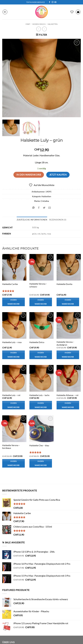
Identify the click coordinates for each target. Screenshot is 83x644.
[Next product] (39, 29)
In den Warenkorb (29, 175)
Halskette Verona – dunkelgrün (65, 343)
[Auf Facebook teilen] (39, 208)
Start (28, 24)
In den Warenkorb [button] (13, 302)
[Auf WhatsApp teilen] (33, 208)
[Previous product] (44, 29)
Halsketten (53, 24)
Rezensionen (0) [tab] (58, 220)
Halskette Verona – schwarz (38, 285)
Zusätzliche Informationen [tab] (32, 220)
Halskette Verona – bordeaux (11, 447)
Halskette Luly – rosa (12, 342)
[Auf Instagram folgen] (53, 2)
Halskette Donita (64, 284)
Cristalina (45, 201)
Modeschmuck (39, 24)
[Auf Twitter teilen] (44, 208)
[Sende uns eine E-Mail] (55, 2)
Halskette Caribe (10, 284)
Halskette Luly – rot (11, 395)
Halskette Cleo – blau (39, 445)
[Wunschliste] (72, 12)
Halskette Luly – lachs (39, 395)
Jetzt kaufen (58, 175)
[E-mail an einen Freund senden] (50, 208)
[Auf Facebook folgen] (50, 2)
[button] (5, 12)
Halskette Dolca (37, 342)
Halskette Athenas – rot (67, 395)
